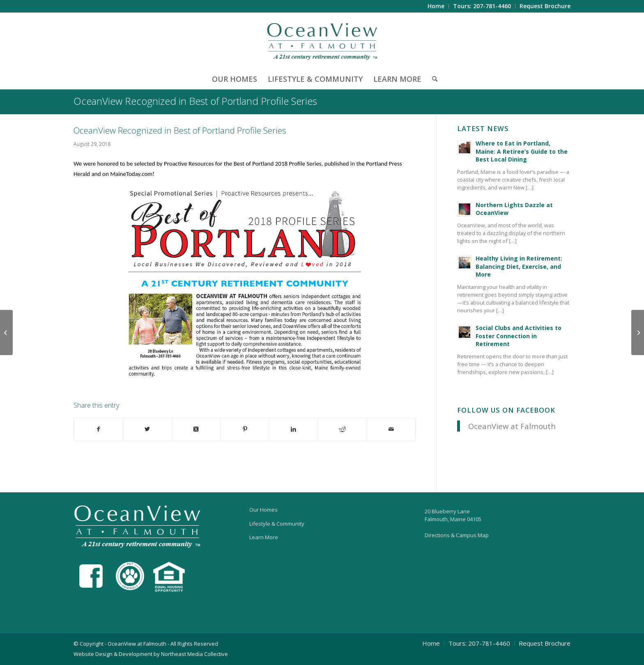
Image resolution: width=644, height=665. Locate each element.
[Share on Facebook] (98, 429)
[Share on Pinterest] (245, 429)
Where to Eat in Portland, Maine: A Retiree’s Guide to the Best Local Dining (522, 151)
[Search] (432, 79)
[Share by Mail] (391, 429)
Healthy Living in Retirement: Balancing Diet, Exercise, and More (519, 266)
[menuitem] (436, 6)
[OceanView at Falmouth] (322, 41)
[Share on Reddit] (343, 429)
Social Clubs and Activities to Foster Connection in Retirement (519, 336)
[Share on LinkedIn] (294, 429)
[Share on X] (147, 429)
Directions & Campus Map (457, 535)
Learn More (264, 537)
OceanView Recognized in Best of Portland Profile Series (195, 101)
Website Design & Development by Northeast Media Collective (151, 654)
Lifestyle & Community (277, 524)
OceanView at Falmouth (512, 426)
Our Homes (263, 510)
